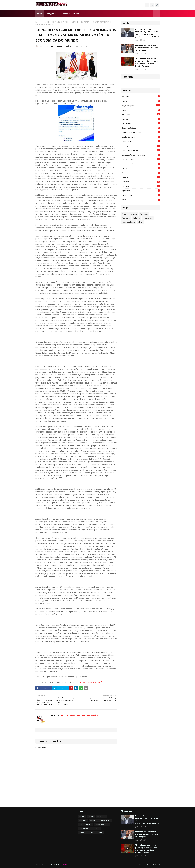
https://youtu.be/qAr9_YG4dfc (90, 682)
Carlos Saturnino (86, 824)
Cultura (141, 168)
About (147, 864)
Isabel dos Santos (129, 222)
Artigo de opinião (141, 106)
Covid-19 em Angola (141, 159)
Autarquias (141, 119)
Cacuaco (93, 820)
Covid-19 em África (141, 164)
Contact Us (156, 864)
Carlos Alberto (105, 820)
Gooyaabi (64, 864)
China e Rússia (141, 123)
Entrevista (141, 186)
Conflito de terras (141, 137)
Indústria (137, 218)
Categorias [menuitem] (51, 14)
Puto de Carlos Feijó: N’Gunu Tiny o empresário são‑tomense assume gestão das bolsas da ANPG (147, 33)
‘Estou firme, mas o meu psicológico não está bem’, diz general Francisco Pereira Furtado (147, 62)
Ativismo (141, 110)
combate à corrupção (87, 832)
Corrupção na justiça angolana (141, 155)
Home (139, 864)
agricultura (141, 191)
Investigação (148, 218)
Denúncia (141, 177)
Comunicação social (141, 128)
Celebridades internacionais (90, 828)
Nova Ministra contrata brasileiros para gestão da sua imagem (147, 48)
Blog (46, 864)
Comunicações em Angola (141, 132)
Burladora (83, 820)
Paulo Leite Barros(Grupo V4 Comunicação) (56, 46)
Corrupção (141, 146)
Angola (141, 101)
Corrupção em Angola (141, 150)
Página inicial (40, 22)
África (141, 200)
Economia (141, 182)
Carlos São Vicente (102, 824)
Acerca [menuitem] (65, 14)
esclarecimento (141, 195)
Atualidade (141, 114)
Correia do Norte (141, 141)
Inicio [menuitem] (40, 14)
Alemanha (141, 97)
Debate (141, 173)
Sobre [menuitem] (76, 14)
